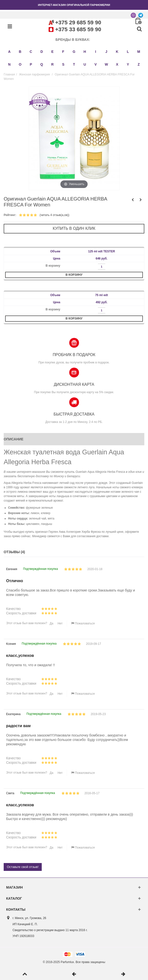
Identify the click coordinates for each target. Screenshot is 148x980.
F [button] (63, 52)
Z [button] (139, 64)
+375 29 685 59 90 (78, 22)
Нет (60, 623)
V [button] (96, 64)
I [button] (95, 52)
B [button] (20, 52)
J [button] (106, 52)
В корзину (74, 275)
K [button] (117, 52)
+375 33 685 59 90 (78, 29)
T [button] (74, 64)
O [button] (20, 64)
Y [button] (128, 64)
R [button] (53, 64)
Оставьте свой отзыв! (23, 867)
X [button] (117, 64)
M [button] (139, 52)
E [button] (52, 52)
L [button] (128, 52)
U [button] (85, 64)
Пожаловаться (83, 623)
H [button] (85, 52)
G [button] (74, 52)
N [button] (9, 64)
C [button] (31, 52)
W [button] (106, 64)
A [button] (9, 52)
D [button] (42, 52)
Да (51, 623)
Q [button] (42, 64)
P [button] (31, 64)
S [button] (63, 64)
